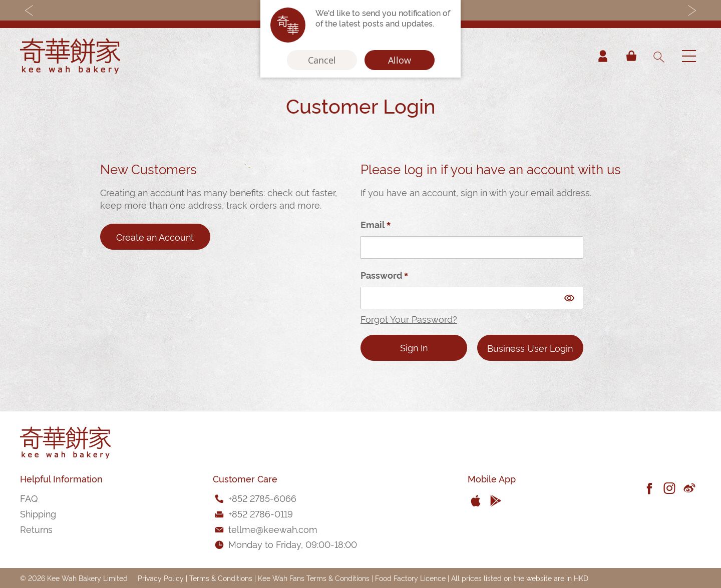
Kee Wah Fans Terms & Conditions (314, 578)
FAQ (29, 498)
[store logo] (70, 56)
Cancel (322, 60)
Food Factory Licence (410, 578)
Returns (36, 529)
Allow (400, 60)
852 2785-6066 (264, 498)
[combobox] (658, 56)
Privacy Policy (161, 578)
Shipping (38, 513)
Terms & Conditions (221, 578)
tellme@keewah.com (273, 529)
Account (603, 56)
